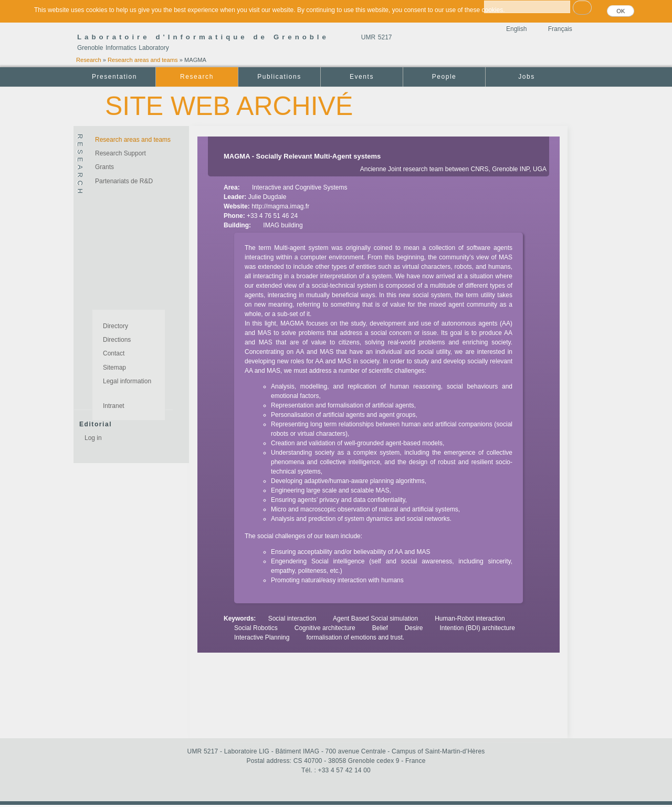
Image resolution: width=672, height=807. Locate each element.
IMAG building (283, 225)
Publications (279, 77)
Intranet (114, 406)
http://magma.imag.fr (280, 206)
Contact (114, 353)
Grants (104, 167)
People (444, 77)
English (516, 29)
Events (362, 77)
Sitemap (114, 368)
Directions (117, 340)
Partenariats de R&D (124, 181)
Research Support (120, 153)
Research (89, 60)
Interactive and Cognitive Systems (300, 187)
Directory (115, 326)
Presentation (114, 77)
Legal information (127, 381)
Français (560, 29)
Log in (93, 438)
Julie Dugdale (267, 197)
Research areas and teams (143, 60)
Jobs (527, 77)
